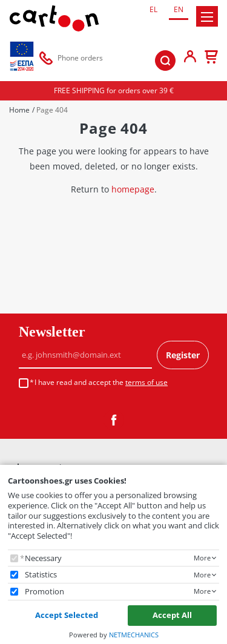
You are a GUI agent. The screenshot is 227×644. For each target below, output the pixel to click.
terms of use (146, 382)
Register (183, 355)
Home (19, 110)
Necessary (43, 558)
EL (153, 9)
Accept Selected (67, 615)
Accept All (172, 615)
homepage (133, 189)
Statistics (41, 575)
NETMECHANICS (134, 635)
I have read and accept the (101, 383)
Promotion (44, 592)
